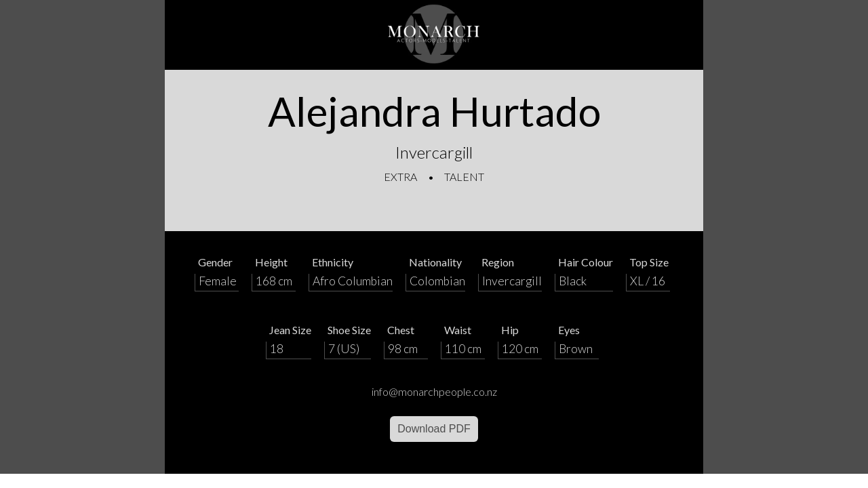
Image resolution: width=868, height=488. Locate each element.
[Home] (434, 35)
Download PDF (434, 429)
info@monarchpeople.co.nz (434, 391)
